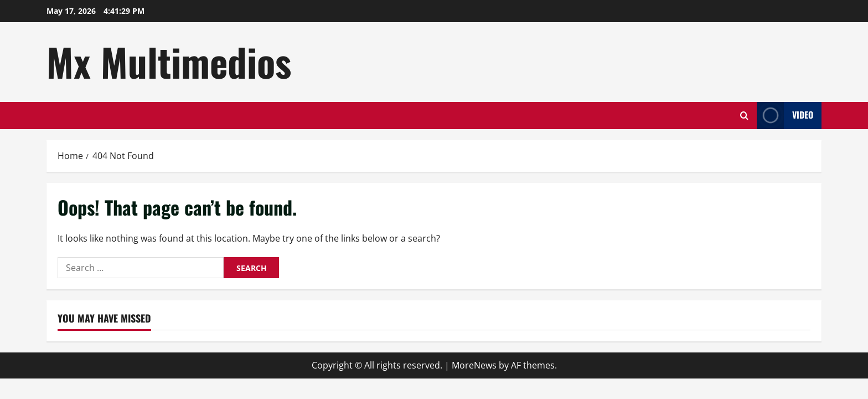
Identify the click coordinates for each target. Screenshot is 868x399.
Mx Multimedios (169, 62)
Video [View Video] (785, 116)
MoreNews (474, 365)
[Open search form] (744, 116)
